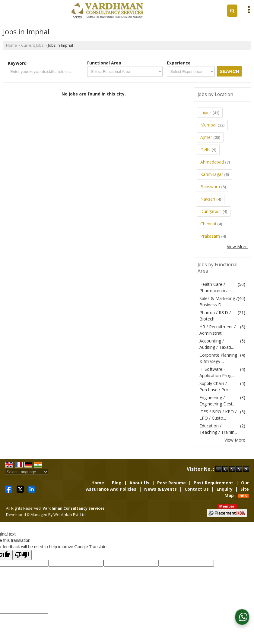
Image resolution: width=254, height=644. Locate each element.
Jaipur (206, 113)
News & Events (160, 489)
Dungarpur (211, 211)
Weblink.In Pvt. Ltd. (70, 515)
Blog (117, 483)
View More (237, 247)
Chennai (208, 224)
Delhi (205, 150)
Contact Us (197, 489)
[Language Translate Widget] (27, 472)
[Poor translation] (22, 555)
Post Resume (171, 483)
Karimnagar (212, 174)
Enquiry (225, 489)
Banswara (210, 187)
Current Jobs (32, 45)
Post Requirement (213, 483)
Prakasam (210, 236)
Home (11, 45)
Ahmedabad (212, 162)
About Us (139, 483)
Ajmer (206, 137)
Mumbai (208, 125)
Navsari (208, 199)
